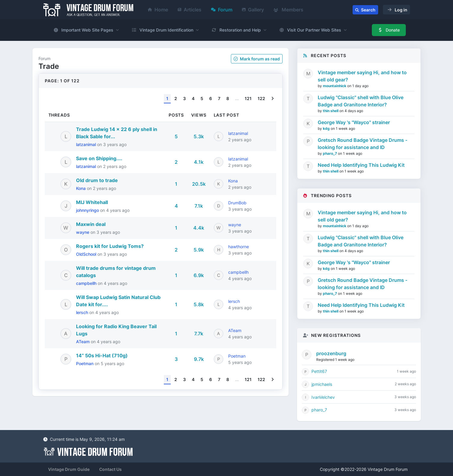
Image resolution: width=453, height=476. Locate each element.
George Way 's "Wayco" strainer (354, 122)
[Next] (272, 99)
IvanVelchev (323, 397)
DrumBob (237, 203)
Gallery (253, 10)
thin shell (331, 111)
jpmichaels (322, 384)
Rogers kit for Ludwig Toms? (110, 246)
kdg (327, 128)
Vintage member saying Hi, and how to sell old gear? (362, 76)
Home (158, 10)
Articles (190, 10)
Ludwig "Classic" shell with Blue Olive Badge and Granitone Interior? (361, 101)
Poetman (85, 363)
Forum (222, 10)
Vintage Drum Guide (69, 469)
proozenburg (331, 353)
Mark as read (257, 59)
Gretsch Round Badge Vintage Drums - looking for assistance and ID (363, 144)
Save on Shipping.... (99, 158)
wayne (83, 232)
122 (261, 98)
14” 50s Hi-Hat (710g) (102, 355)
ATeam (83, 342)
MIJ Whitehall (92, 202)
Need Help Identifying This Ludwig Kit (361, 165)
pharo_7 (330, 153)
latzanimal (87, 144)
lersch (83, 312)
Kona (81, 188)
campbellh (87, 283)
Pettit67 (319, 371)
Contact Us (110, 469)
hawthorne (239, 247)
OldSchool (87, 254)
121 (248, 98)
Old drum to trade (97, 180)
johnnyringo (88, 210)
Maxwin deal (91, 224)
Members (288, 10)
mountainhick (335, 86)
